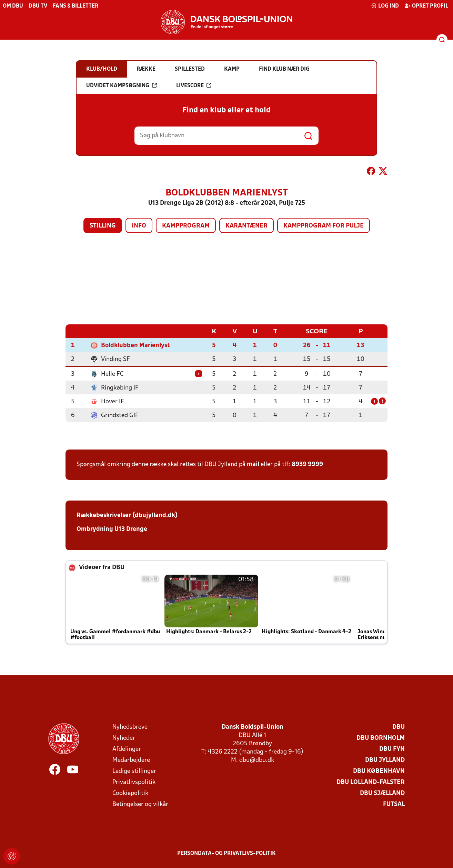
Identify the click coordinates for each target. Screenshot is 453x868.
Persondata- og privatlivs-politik (226, 853)
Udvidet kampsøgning (122, 85)
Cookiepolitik (130, 793)
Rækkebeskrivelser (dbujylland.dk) (127, 515)
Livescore (194, 85)
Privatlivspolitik (134, 782)
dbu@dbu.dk (257, 760)
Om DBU (13, 6)
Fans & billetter (75, 6)
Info (139, 226)
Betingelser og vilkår (140, 804)
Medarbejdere (131, 760)
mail (253, 464)
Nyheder (124, 738)
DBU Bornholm (381, 738)
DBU (399, 727)
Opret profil (426, 6)
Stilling (103, 226)
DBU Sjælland (382, 793)
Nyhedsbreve (130, 727)
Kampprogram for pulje (324, 226)
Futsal (394, 804)
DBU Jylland (385, 760)
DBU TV (38, 6)
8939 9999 (307, 464)
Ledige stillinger (134, 771)
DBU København (379, 771)
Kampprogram (186, 226)
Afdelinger (127, 749)
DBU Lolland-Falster (371, 782)
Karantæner (246, 226)
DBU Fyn (392, 749)
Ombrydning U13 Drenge (112, 529)
